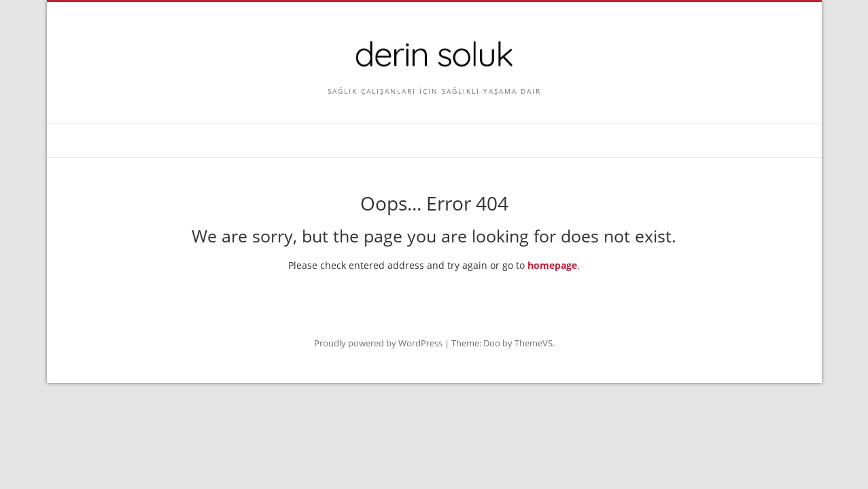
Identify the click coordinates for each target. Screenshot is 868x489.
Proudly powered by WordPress (378, 343)
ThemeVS (534, 343)
